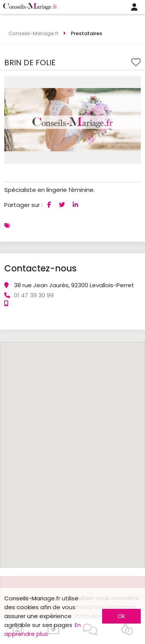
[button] (134, 83)
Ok (121, 616)
